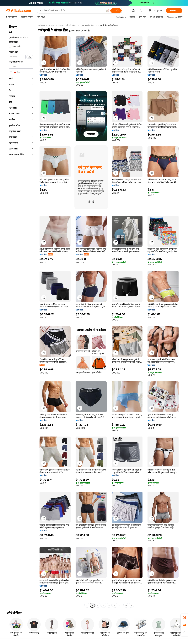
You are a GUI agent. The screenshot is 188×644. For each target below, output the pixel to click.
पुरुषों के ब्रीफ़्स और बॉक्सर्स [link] (108, 25)
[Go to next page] (131, 605)
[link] (184, 618)
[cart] (142, 11)
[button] (108, 11)
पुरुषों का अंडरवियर (87, 25)
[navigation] (21, 316)
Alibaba (42, 25)
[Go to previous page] (87, 605)
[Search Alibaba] (72, 11)
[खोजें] (116, 11)
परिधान (52, 25)
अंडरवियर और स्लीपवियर (67, 25)
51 (126, 605)
